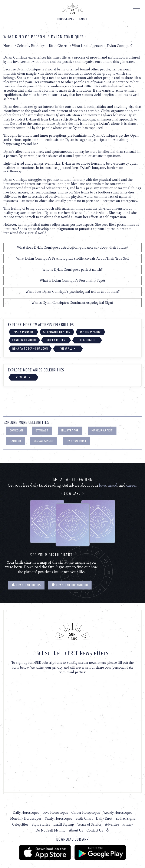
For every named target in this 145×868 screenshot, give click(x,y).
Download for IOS (26, 585)
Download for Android (70, 585)
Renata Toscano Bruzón (30, 349)
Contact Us (95, 830)
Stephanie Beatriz (57, 332)
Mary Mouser (23, 332)
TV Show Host (77, 441)
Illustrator (70, 430)
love (102, 485)
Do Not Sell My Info (51, 830)
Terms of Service (89, 824)
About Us (76, 830)
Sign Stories (41, 824)
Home (8, 46)
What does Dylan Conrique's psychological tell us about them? (73, 292)
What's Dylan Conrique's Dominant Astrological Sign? (72, 303)
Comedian (16, 430)
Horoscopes (66, 19)
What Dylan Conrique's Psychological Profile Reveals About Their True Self (72, 258)
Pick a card (72, 494)
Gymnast (42, 430)
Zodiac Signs (125, 818)
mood (112, 485)
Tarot (83, 19)
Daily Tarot (104, 818)
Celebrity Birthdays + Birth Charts (42, 46)
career (131, 485)
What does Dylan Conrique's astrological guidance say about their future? (73, 247)
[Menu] (136, 10)
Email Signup (64, 824)
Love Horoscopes (55, 813)
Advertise (112, 824)
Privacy (128, 824)
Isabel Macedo (91, 332)
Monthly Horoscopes (26, 818)
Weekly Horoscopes (118, 813)
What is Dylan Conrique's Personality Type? (73, 281)
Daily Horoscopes (26, 813)
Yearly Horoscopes (59, 818)
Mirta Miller (56, 340)
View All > (68, 349)
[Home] (73, 8)
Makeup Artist (102, 430)
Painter (15, 441)
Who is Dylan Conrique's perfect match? (72, 269)
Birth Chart (84, 818)
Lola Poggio (87, 340)
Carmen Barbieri (24, 340)
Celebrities (20, 824)
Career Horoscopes (86, 813)
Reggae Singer (44, 441)
